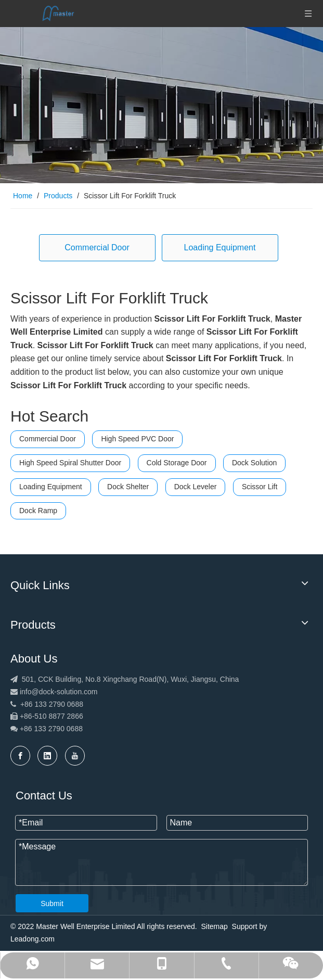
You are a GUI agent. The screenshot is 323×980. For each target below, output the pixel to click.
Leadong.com (33, 939)
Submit (52, 903)
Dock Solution (254, 463)
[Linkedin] (47, 756)
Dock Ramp (38, 511)
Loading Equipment (220, 247)
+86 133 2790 (43, 729)
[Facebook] (20, 756)
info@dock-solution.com (59, 692)
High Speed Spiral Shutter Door (70, 463)
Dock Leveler (196, 487)
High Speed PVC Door (137, 439)
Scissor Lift (260, 487)
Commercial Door (97, 247)
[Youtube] (75, 756)
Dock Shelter (128, 487)
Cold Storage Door (177, 463)
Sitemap (214, 926)
